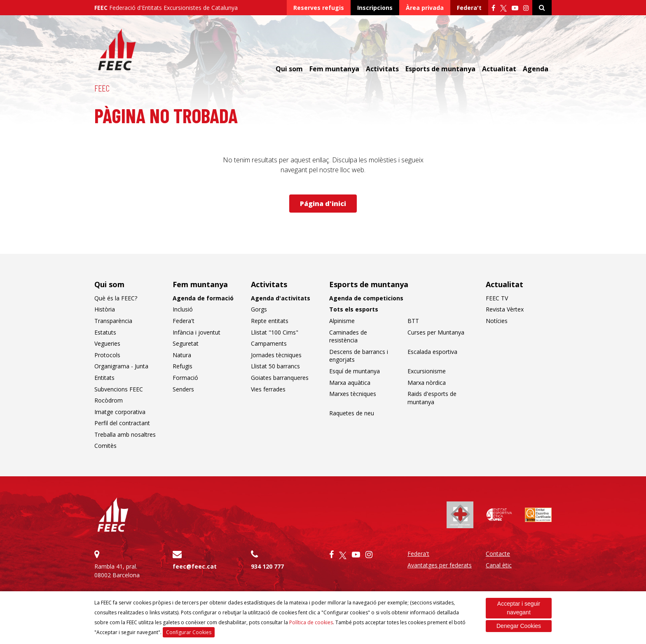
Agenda (536, 69)
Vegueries (107, 343)
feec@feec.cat (195, 566)
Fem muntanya (334, 69)
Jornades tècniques (276, 355)
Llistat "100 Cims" (275, 332)
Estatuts (105, 332)
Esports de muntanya (440, 69)
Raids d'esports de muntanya (432, 398)
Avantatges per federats (440, 565)
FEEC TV (497, 298)
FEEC (102, 88)
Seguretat (186, 343)
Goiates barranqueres (280, 378)
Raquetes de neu (352, 413)
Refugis (183, 366)
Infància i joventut (197, 332)
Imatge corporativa (120, 412)
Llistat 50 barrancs (275, 366)
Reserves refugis (319, 8)
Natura (182, 355)
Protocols (107, 355)
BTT (413, 321)
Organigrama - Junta (121, 366)
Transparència (113, 321)
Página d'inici (323, 204)
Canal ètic (499, 565)
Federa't (469, 8)
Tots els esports (354, 309)
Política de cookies (311, 622)
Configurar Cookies (189, 632)
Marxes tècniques (353, 394)
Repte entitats (270, 321)
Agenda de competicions (366, 298)
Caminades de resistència (348, 336)
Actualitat (499, 69)
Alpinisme (342, 321)
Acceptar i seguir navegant (519, 608)
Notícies (497, 321)
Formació (185, 378)
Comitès (105, 446)
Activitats (382, 69)
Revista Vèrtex (505, 309)
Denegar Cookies (519, 626)
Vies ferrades (268, 389)
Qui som (289, 69)
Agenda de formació (203, 298)
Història (105, 309)
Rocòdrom (109, 400)
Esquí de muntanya (355, 371)
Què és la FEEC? (116, 298)
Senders (183, 389)
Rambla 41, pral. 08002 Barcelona (127, 564)
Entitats (104, 378)
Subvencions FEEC (119, 389)
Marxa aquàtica (350, 383)
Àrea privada (425, 8)
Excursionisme (427, 371)
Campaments (269, 343)
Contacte (498, 554)
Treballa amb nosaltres (125, 434)
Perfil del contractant (122, 423)
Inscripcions (375, 8)
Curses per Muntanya (436, 332)
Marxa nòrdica (427, 383)
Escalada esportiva (432, 352)
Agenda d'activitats (281, 298)
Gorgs (259, 309)
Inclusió (183, 309)
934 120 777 (267, 566)
